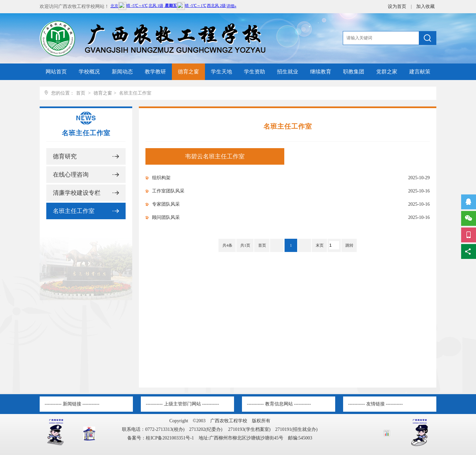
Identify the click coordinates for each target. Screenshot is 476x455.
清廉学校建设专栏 (77, 193)
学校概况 (89, 72)
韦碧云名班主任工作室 (215, 156)
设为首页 (398, 6)
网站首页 (56, 72)
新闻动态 (122, 72)
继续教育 (321, 72)
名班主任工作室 (135, 93)
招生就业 (288, 72)
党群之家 (387, 72)
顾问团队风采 (166, 217)
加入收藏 (425, 6)
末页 (320, 245)
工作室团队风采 (168, 191)
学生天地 (221, 72)
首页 (81, 93)
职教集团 (354, 72)
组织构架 (161, 178)
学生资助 (255, 72)
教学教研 (155, 72)
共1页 (245, 245)
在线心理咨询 (71, 175)
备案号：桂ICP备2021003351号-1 (160, 438)
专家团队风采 (166, 204)
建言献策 (420, 72)
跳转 (349, 245)
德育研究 (65, 156)
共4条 (227, 245)
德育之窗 (188, 72)
